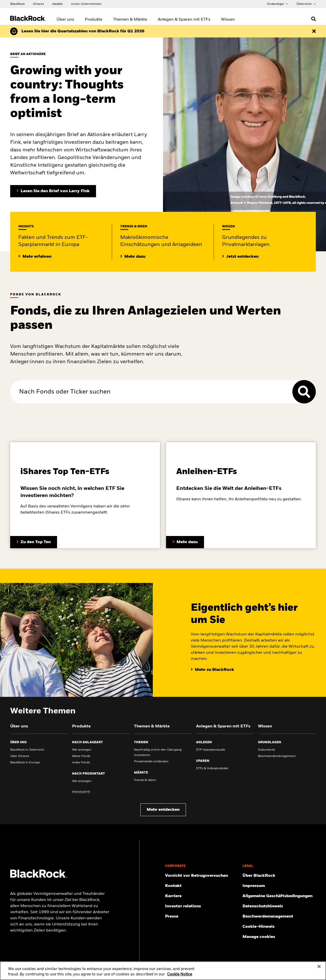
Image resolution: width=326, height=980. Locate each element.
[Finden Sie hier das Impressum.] (279, 886)
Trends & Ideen (145, 780)
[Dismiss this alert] (314, 31)
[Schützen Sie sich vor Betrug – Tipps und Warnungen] (202, 876)
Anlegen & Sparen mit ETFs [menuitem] (184, 20)
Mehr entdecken (163, 810)
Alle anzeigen (82, 750)
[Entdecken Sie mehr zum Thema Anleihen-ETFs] (185, 542)
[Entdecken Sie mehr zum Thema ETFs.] (34, 542)
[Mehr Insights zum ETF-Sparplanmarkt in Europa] (35, 257)
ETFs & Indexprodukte (212, 768)
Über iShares (20, 756)
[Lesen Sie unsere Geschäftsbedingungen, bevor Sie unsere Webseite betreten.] (279, 896)
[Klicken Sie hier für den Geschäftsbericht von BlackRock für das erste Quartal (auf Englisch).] (83, 31)
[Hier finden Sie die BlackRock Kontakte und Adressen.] (202, 886)
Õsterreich (306, 4)
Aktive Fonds (81, 756)
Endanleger (278, 4)
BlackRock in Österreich (27, 750)
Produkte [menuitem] (94, 20)
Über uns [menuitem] (65, 20)
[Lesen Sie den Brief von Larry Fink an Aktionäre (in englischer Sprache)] (53, 191)
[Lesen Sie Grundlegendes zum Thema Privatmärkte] (240, 257)
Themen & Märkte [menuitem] (130, 20)
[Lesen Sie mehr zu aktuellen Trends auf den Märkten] (133, 257)
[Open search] (314, 19)
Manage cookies (259, 937)
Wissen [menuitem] (228, 20)
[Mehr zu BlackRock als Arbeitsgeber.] (202, 896)
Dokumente (267, 750)
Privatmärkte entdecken (151, 762)
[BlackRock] (17, 4)
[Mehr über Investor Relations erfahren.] (202, 906)
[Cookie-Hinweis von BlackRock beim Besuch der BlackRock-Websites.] (279, 927)
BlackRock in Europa (25, 763)
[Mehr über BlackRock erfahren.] (279, 876)
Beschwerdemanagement (277, 756)
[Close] (319, 973)
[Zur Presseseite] (202, 917)
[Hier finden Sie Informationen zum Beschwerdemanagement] (279, 917)
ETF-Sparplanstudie (211, 750)
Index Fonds (81, 763)
